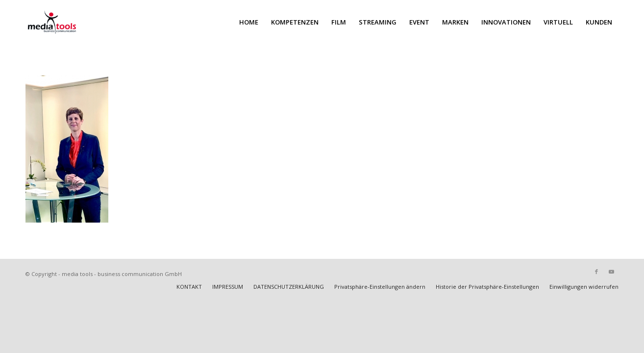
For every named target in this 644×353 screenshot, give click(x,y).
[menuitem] (249, 22)
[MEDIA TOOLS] (74, 22)
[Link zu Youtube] (611, 272)
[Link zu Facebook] (596, 272)
